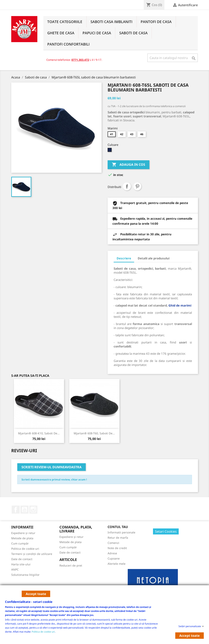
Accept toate (36, 594)
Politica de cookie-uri (43, 631)
